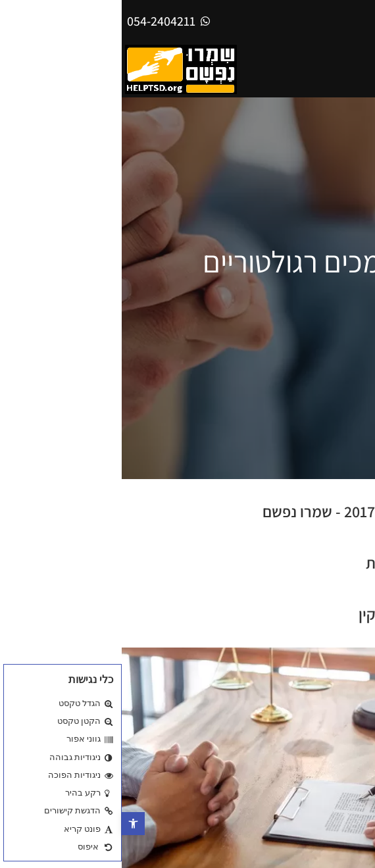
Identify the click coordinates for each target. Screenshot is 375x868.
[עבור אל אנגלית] (353, 21)
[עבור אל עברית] (320, 21)
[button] (12, 824)
